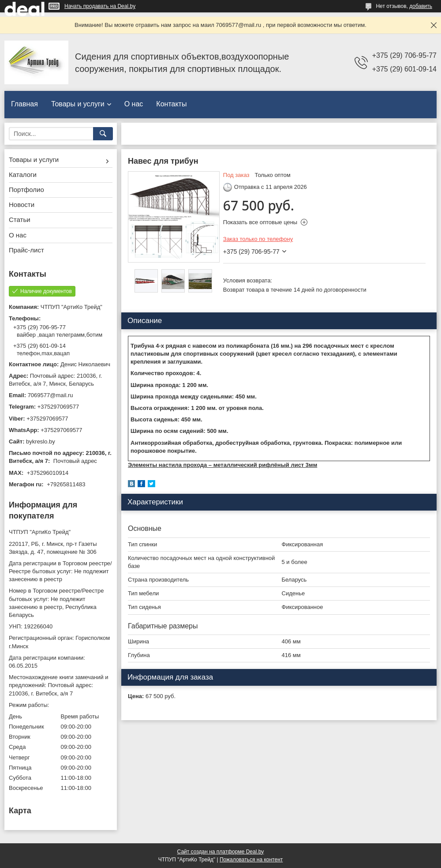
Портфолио (26, 190)
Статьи (20, 220)
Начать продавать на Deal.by (100, 6)
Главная (24, 104)
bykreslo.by (41, 442)
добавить (421, 6)
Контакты (171, 104)
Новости (22, 205)
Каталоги (23, 175)
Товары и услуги (78, 104)
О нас (134, 104)
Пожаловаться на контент (251, 860)
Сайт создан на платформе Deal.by (221, 852)
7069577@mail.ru (50, 395)
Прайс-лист (26, 250)
